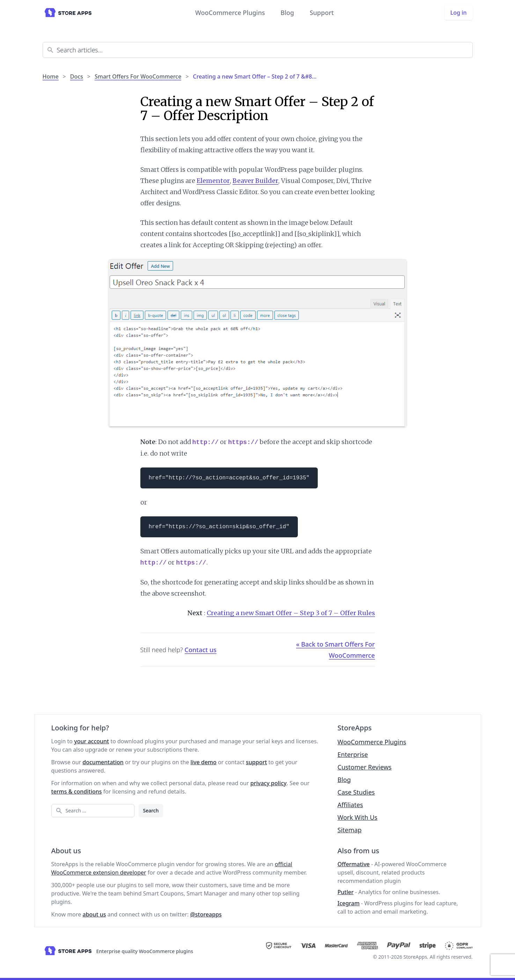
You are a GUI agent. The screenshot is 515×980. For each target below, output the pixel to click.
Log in (459, 13)
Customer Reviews (365, 767)
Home (51, 76)
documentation (103, 762)
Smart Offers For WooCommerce (138, 76)
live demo (204, 762)
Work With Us (358, 817)
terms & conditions (77, 791)
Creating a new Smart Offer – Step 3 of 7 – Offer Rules (291, 613)
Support (322, 13)
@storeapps (206, 914)
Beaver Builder (255, 181)
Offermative (354, 864)
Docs (77, 76)
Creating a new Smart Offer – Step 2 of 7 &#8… (255, 76)
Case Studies (356, 792)
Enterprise (353, 754)
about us (94, 914)
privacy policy (268, 783)
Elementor (213, 181)
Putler (346, 892)
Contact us (201, 650)
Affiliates (350, 805)
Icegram (349, 903)
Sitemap (350, 830)
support (256, 762)
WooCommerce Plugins (230, 13)
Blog (287, 13)
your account (91, 741)
